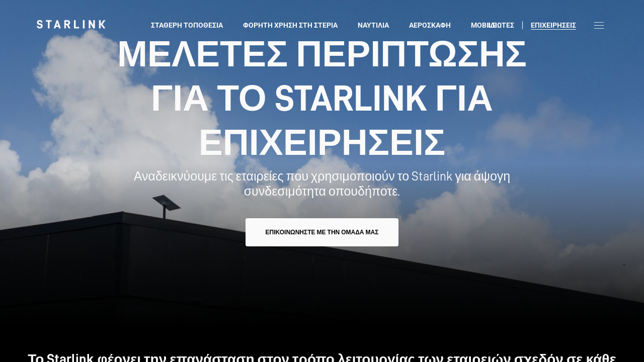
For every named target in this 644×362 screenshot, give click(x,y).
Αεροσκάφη (430, 25)
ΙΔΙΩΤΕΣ (501, 25)
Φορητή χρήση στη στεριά (290, 25)
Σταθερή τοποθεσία (187, 25)
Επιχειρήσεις (553, 25)
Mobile (484, 25)
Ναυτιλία (373, 25)
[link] (71, 24)
